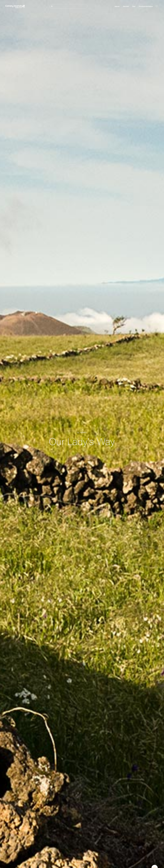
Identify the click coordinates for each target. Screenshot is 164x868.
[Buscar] (69, 6)
